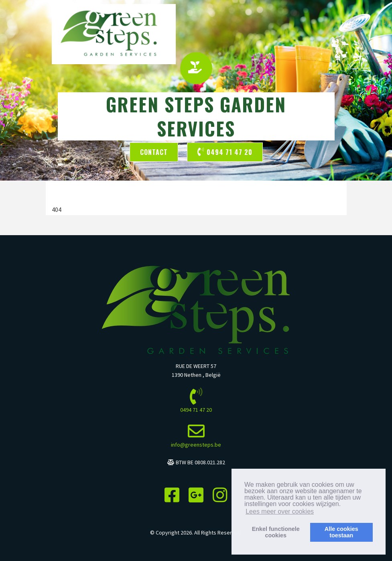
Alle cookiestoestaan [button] (341, 532)
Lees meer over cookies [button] (280, 511)
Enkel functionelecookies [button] (276, 532)
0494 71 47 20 (225, 152)
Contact (154, 152)
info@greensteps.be (196, 445)
